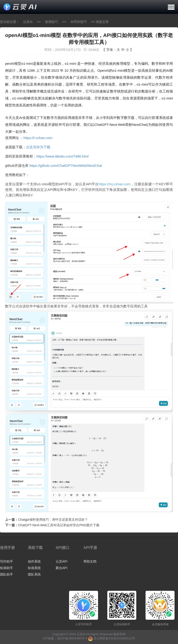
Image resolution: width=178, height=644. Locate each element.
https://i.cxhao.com (38, 138)
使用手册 (7, 548)
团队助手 (6, 574)
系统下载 (35, 548)
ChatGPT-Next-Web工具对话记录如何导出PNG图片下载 (59, 525)
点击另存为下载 (38, 147)
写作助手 (6, 561)
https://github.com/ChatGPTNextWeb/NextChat (66, 166)
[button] (171, 7)
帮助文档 (90, 561)
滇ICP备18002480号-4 (72, 638)
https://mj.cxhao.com (115, 184)
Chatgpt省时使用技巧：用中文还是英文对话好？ (53, 520)
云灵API (62, 561)
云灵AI (28, 22)
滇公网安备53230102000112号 (114, 638)
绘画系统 (34, 568)
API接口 (62, 548)
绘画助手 (6, 568)
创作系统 (34, 561)
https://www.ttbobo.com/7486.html (62, 156)
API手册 (90, 548)
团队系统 (34, 574)
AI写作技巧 (79, 22)
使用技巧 (51, 22)
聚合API (62, 568)
